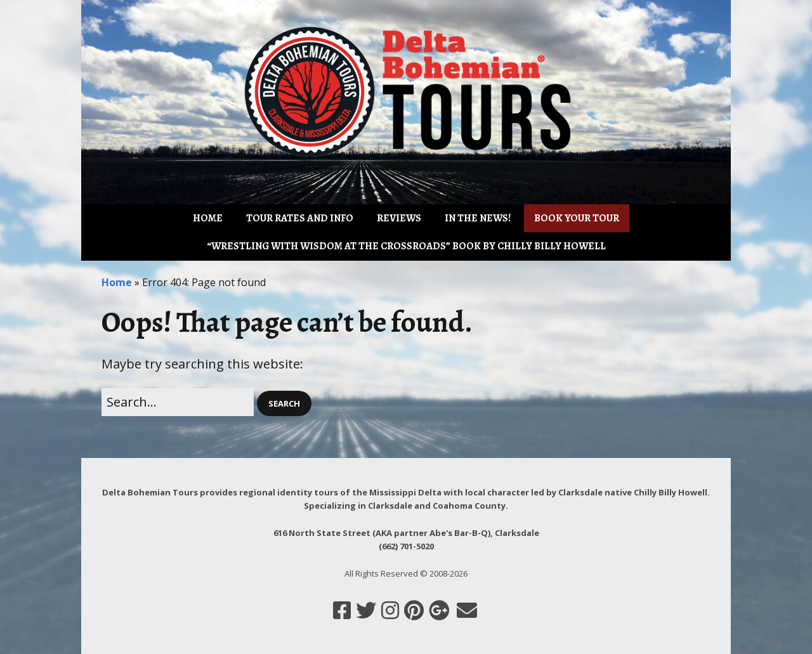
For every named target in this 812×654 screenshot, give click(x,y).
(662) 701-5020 (406, 546)
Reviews (399, 218)
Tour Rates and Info (300, 218)
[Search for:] (178, 402)
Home (208, 218)
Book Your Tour (577, 218)
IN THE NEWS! (478, 218)
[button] (284, 404)
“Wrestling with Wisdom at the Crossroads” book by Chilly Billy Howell (406, 246)
